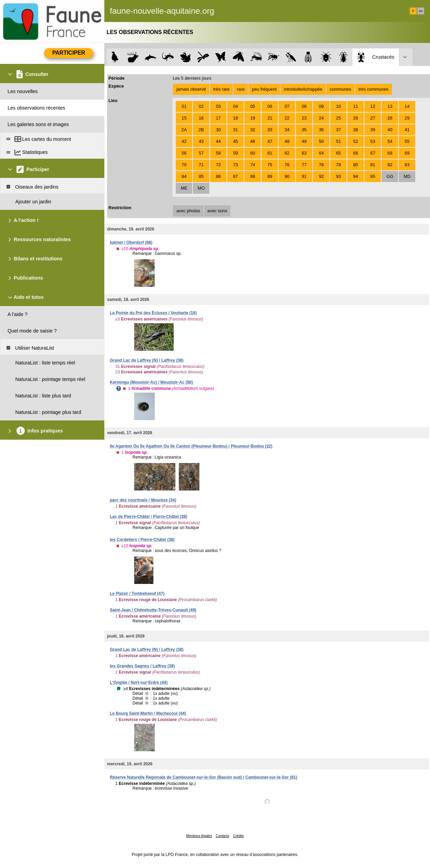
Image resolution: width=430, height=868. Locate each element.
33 (270, 130)
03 (218, 106)
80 (356, 165)
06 (270, 106)
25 (338, 118)
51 (338, 141)
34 (287, 130)
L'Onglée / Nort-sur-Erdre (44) (139, 683)
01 (184, 106)
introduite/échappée (303, 89)
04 (235, 106)
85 (201, 176)
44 (218, 141)
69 (407, 153)
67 (373, 153)
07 (287, 106)
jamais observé (191, 89)
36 (321, 130)
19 (253, 118)
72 (218, 165)
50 (321, 141)
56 (184, 153)
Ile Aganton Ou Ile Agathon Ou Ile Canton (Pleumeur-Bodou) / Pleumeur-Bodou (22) (191, 446)
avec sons (217, 211)
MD (407, 176)
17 (218, 118)
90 (287, 176)
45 (235, 141)
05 (253, 106)
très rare (221, 89)
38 (356, 130)
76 (287, 165)
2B (201, 130)
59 (235, 153)
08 (304, 106)
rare (241, 89)
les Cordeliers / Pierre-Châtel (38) (142, 540)
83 (407, 165)
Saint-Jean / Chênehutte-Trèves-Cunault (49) (153, 610)
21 (270, 118)
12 (373, 106)
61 (270, 153)
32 (253, 130)
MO (201, 188)
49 (304, 141)
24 (321, 118)
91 (304, 176)
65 (338, 153)
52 (356, 141)
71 (201, 165)
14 (407, 106)
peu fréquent (264, 89)
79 (338, 165)
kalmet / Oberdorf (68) (131, 243)
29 (407, 118)
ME (184, 188)
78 (321, 165)
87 (235, 176)
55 (407, 141)
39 (373, 130)
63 (304, 153)
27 (373, 118)
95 (373, 176)
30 (218, 130)
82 (390, 165)
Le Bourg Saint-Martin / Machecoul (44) (148, 713)
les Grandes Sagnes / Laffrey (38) (142, 666)
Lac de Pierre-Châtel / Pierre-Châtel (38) (148, 517)
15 (184, 118)
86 (218, 176)
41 (407, 130)
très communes (373, 89)
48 (287, 141)
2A (184, 130)
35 (304, 130)
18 (235, 118)
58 (218, 153)
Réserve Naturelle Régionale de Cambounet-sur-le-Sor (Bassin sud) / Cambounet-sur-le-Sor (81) (204, 777)
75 (270, 165)
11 (356, 106)
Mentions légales (199, 836)
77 (304, 165)
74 (253, 165)
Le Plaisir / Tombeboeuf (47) (137, 594)
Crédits (239, 836)
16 (201, 118)
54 (390, 141)
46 (253, 141)
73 (235, 165)
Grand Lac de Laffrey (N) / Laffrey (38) (147, 360)
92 (321, 176)
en (421, 11)
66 (356, 153)
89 (270, 176)
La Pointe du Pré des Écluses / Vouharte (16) (153, 313)
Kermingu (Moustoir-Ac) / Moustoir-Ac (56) (151, 382)
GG (390, 176)
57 (201, 153)
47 (270, 141)
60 (253, 153)
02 (201, 106)
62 (287, 153)
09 (321, 106)
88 (253, 176)
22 (287, 118)
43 (201, 141)
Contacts (222, 836)
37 (338, 130)
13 (390, 106)
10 (338, 106)
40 (390, 130)
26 (356, 118)
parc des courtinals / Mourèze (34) (143, 500)
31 (235, 130)
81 (373, 165)
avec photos (188, 211)
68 (390, 153)
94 (356, 176)
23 (304, 118)
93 (338, 176)
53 (373, 141)
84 (184, 176)
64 (321, 153)
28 (390, 118)
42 (184, 141)
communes (341, 89)
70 (184, 165)
